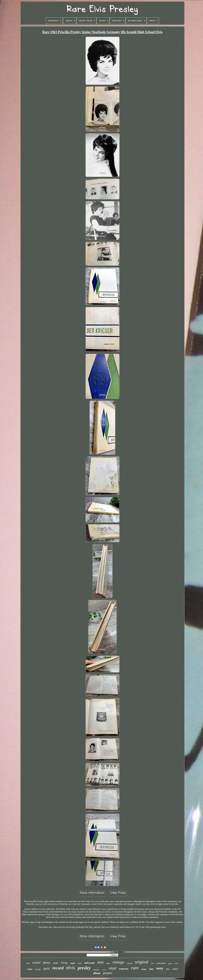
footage (38, 969)
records (104, 970)
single (73, 963)
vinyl (112, 968)
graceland (161, 963)
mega (56, 963)
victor (144, 969)
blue (168, 969)
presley (84, 968)
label (175, 969)
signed (130, 963)
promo (107, 973)
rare (135, 968)
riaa (151, 969)
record (58, 968)
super (176, 963)
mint (100, 962)
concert (124, 969)
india (80, 963)
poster (170, 964)
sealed (36, 963)
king (64, 963)
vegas (30, 969)
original (142, 962)
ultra (108, 963)
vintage (118, 962)
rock (153, 963)
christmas (96, 970)
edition (89, 963)
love (28, 963)
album (97, 973)
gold (47, 968)
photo (47, 963)
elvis (71, 968)
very (160, 968)
